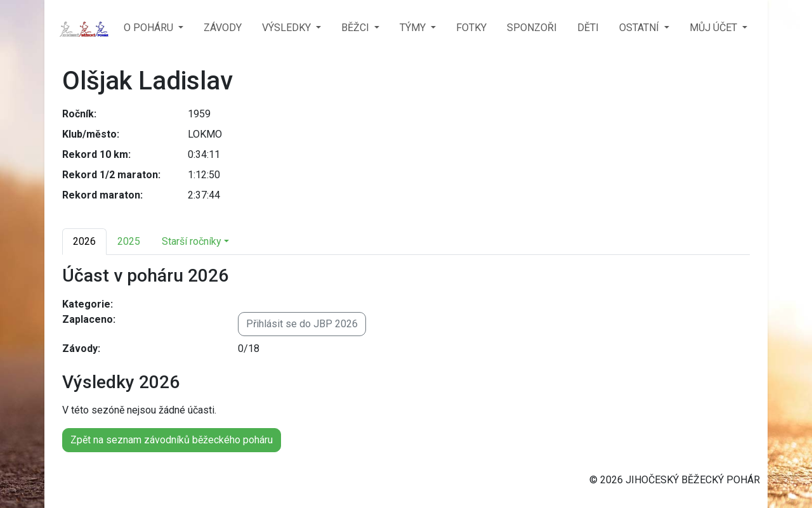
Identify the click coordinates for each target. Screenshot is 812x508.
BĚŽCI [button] (357, 28)
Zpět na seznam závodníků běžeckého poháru (172, 440)
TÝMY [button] (414, 28)
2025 (129, 241)
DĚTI (588, 28)
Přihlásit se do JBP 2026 (302, 324)
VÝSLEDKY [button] (288, 28)
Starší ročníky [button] (192, 241)
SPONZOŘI (532, 28)
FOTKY (471, 28)
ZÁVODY (223, 28)
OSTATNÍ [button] (640, 28)
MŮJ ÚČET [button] (715, 28)
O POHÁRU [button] (150, 28)
